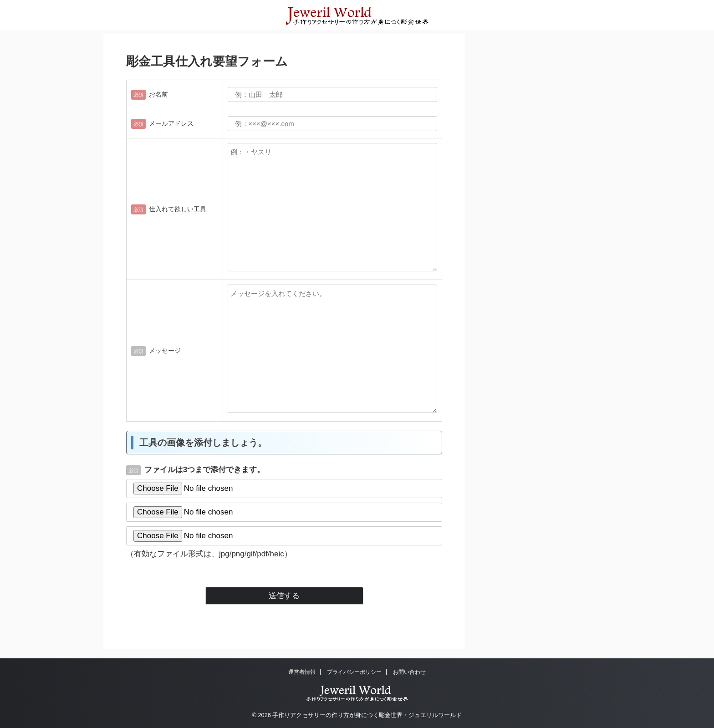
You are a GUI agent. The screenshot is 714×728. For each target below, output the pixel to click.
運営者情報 (302, 672)
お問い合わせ (409, 672)
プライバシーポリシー (354, 672)
